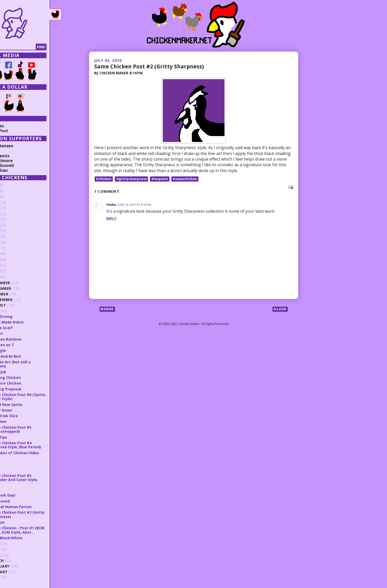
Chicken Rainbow (28, 339)
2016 (12, 243)
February (22, 566)
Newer (108, 310)
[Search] (30, 47)
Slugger (19, 522)
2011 (12, 271)
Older (280, 310)
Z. (13, 458)
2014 (12, 254)
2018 (12, 231)
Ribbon (18, 333)
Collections (15, 126)
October (21, 294)
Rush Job (20, 371)
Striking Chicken (27, 377)
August (20, 305)
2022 (12, 208)
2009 (12, 577)
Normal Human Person (33, 506)
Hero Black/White (28, 537)
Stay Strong (23, 316)
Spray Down (23, 410)
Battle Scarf (23, 328)
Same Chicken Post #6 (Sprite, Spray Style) (33, 396)
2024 (12, 197)
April (17, 555)
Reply (112, 218)
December (22, 283)
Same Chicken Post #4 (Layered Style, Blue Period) (38, 445)
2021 (12, 214)
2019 (12, 225)
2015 (12, 248)
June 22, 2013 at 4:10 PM (136, 205)
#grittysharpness (134, 179)
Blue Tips (20, 437)
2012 (12, 266)
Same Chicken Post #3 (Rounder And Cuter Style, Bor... (36, 479)
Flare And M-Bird (27, 356)
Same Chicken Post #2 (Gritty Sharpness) (152, 66)
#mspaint (163, 179)
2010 (12, 277)
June (16, 543)
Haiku (112, 205)
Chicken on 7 (23, 345)
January (21, 572)
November (23, 288)
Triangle (19, 350)
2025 (12, 191)
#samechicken (190, 179)
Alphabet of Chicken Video (37, 452)
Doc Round (22, 501)
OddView (20, 421)
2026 (12, 185)
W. (14, 489)
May (16, 549)
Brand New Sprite (29, 404)
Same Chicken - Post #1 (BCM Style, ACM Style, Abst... (40, 530)
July (16, 311)
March (19, 560)
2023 (12, 202)
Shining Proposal (27, 389)
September (23, 300)
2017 (12, 237)
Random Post (17, 131)
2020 (12, 220)
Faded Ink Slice (26, 416)
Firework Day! (25, 495)
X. (13, 470)
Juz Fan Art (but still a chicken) (32, 364)
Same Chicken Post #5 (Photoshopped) (33, 429)
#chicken (104, 179)
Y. (13, 464)
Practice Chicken (27, 383)
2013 (12, 260)
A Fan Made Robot (29, 322)
